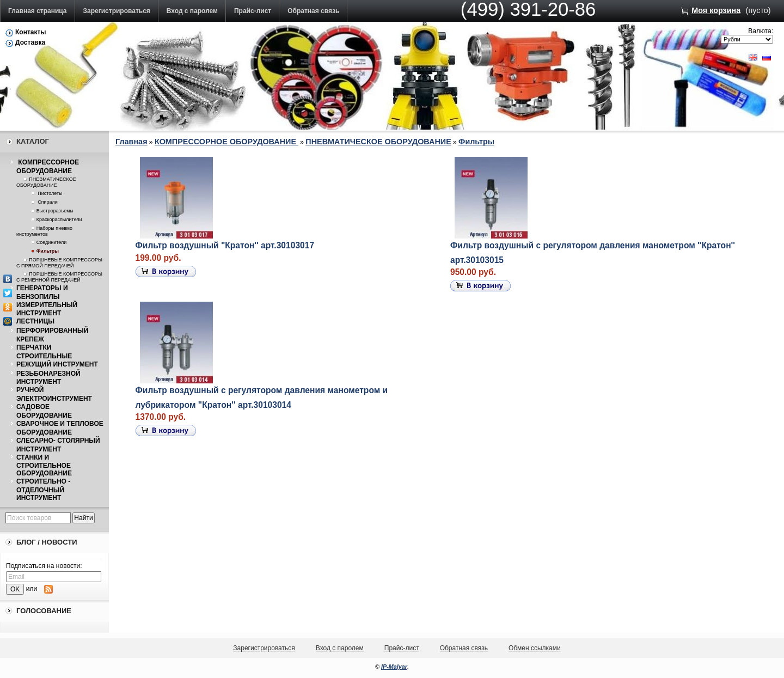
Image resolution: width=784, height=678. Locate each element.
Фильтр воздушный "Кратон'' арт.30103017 (225, 245)
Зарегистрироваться (117, 11)
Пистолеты (50, 193)
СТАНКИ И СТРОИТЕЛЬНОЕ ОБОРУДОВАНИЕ (44, 466)
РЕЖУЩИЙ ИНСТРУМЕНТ (57, 364)
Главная (131, 142)
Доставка (30, 42)
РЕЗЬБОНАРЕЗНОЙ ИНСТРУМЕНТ (48, 378)
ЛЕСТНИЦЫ (35, 321)
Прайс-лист (253, 11)
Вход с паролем (192, 11)
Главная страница (38, 11)
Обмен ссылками (535, 648)
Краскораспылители (59, 219)
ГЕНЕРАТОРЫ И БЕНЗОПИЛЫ (42, 292)
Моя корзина (716, 10)
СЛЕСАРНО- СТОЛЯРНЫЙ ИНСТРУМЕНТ (58, 445)
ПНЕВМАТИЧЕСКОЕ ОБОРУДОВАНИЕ (46, 182)
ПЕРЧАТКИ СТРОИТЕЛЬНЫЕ (44, 352)
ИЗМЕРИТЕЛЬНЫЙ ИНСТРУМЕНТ (47, 309)
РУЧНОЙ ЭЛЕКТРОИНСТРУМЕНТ (54, 394)
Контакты (31, 32)
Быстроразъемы (55, 211)
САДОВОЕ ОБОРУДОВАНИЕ (44, 411)
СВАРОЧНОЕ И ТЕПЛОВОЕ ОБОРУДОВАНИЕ (60, 428)
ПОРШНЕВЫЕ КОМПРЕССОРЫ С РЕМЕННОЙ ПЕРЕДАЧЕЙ (59, 277)
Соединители (52, 242)
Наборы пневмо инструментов (44, 231)
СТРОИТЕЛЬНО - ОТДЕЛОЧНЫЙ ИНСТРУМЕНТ (43, 490)
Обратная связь (313, 11)
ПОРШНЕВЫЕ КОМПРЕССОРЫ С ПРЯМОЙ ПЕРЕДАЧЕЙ (59, 263)
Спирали (47, 202)
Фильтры (48, 251)
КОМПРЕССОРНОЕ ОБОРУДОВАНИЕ (48, 167)
